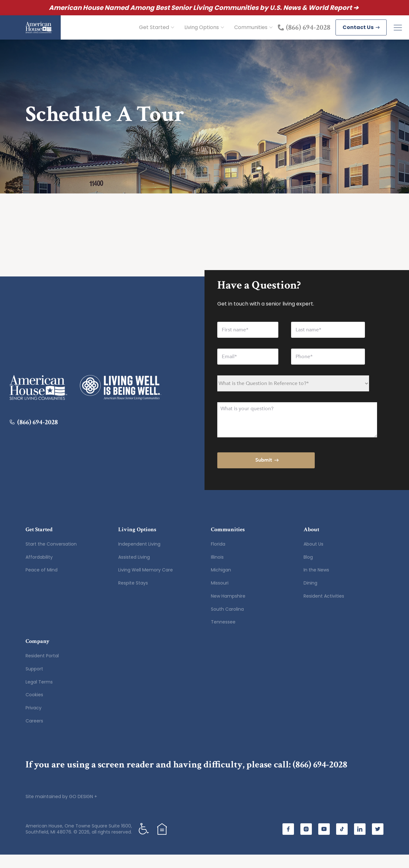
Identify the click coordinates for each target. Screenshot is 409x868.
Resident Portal (42, 669)
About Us (313, 557)
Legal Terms (39, 695)
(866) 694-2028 (320, 778)
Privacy (34, 721)
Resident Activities (324, 609)
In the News (316, 583)
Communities (253, 34)
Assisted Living (134, 570)
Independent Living (139, 557)
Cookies (34, 708)
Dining (310, 596)
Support (34, 682)
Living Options (204, 34)
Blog (308, 570)
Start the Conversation (51, 557)
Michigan (221, 583)
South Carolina (227, 623)
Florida (218, 557)
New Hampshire (228, 609)
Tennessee (223, 635)
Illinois (217, 570)
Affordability (39, 570)
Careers (34, 734)
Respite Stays (133, 596)
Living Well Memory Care (146, 583)
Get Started (157, 34)
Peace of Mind (42, 583)
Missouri (220, 596)
